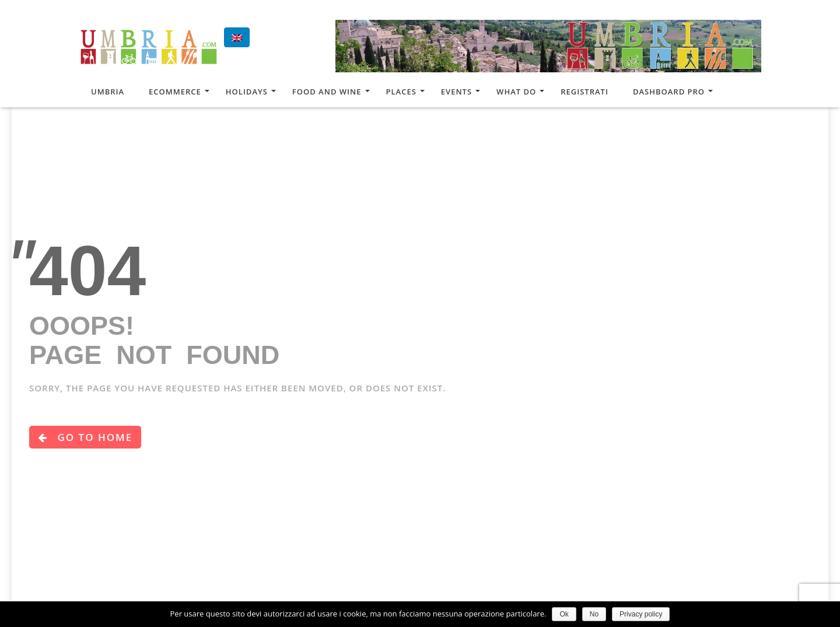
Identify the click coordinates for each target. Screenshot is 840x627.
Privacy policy (641, 614)
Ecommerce (175, 92)
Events (456, 92)
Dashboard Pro (669, 92)
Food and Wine (327, 92)
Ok (564, 614)
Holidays (247, 92)
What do (516, 92)
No (594, 614)
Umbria (108, 92)
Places (401, 92)
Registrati (584, 92)
